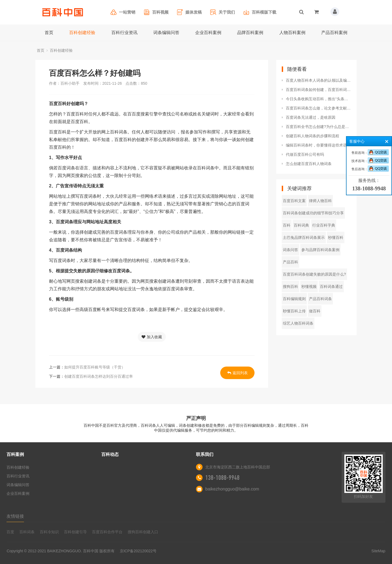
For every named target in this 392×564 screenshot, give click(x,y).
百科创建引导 (75, 532)
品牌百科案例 (250, 33)
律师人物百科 (320, 201)
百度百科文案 (294, 201)
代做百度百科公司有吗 (305, 154)
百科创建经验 (82, 33)
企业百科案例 (208, 33)
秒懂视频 (309, 286)
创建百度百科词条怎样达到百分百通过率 (99, 376)
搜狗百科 (290, 286)
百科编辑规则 (294, 299)
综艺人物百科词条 (298, 323)
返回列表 (238, 373)
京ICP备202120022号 (138, 551)
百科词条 (27, 532)
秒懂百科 (336, 237)
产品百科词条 (320, 299)
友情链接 (15, 516)
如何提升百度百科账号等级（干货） (95, 367)
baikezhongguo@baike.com (232, 489)
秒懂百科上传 (294, 311)
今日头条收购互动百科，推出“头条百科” (318, 99)
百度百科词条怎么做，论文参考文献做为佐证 (318, 108)
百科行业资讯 (124, 33)
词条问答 (290, 250)
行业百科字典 (324, 225)
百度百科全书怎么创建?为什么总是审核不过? (318, 127)
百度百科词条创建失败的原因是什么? (314, 274)
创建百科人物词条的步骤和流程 (313, 136)
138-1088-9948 (222, 478)
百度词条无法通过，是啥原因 (311, 117)
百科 (287, 225)
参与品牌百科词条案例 (320, 250)
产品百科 (290, 262)
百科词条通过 (331, 286)
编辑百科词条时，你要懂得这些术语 (316, 145)
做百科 (315, 311)
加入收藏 (152, 337)
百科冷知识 (49, 532)
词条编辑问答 (166, 33)
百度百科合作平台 (107, 532)
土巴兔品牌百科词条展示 (304, 237)
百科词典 (301, 225)
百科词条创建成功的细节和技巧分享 (313, 213)
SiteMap (378, 551)
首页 (49, 33)
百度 (10, 532)
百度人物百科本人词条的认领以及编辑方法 (318, 80)
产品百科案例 (334, 33)
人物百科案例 (292, 33)
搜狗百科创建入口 (143, 532)
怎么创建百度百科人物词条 (309, 164)
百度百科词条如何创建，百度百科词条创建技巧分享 (318, 90)
